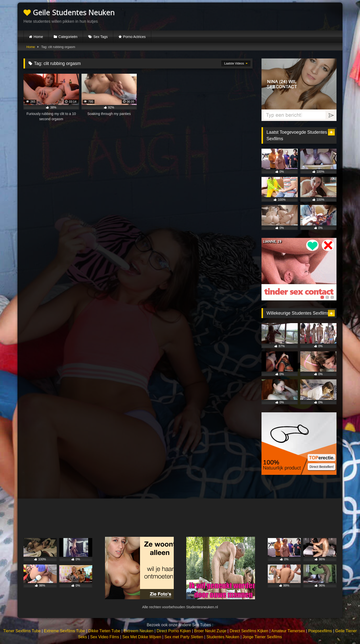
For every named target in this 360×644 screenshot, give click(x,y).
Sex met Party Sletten (184, 637)
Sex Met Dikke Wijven (142, 637)
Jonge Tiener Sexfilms (262, 637)
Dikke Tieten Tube (104, 631)
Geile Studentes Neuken (69, 12)
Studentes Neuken (223, 637)
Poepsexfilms (320, 631)
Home (38, 37)
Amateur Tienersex (288, 631)
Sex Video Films (105, 637)
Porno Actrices (134, 37)
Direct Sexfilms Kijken (249, 631)
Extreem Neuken (138, 631)
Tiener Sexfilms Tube (22, 631)
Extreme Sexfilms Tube (65, 631)
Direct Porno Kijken (174, 631)
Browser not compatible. (278, 16)
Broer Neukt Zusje (210, 631)
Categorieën (68, 37)
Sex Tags (100, 37)
